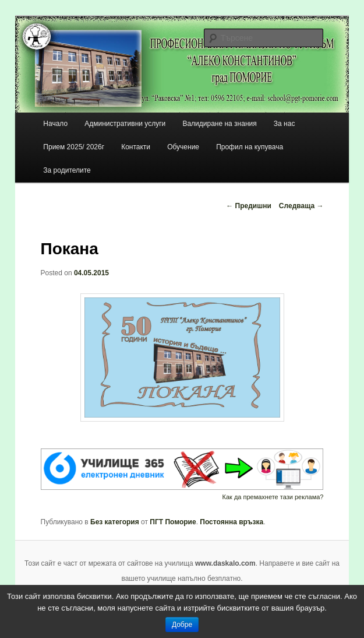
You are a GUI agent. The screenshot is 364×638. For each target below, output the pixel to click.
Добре (182, 625)
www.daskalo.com (225, 563)
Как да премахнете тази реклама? (273, 497)
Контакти (136, 147)
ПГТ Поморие (173, 522)
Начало (55, 124)
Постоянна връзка (232, 522)
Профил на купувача (250, 147)
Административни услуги (125, 124)
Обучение (183, 147)
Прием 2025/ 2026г (74, 147)
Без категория (115, 522)
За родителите (67, 170)
